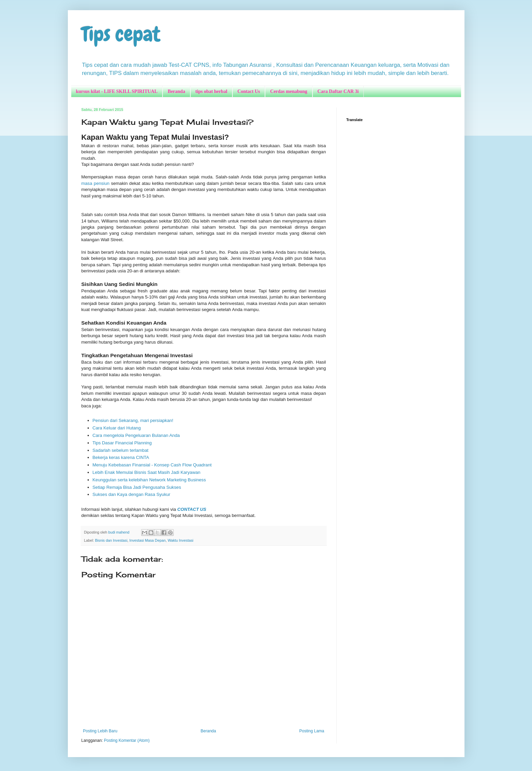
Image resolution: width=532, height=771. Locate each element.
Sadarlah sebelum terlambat (121, 450)
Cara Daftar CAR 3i (338, 91)
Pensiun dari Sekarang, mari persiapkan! (133, 420)
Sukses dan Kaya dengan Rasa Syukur (131, 494)
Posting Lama (312, 731)
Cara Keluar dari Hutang (117, 428)
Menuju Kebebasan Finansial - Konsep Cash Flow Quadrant (152, 465)
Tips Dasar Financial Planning (122, 443)
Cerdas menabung (289, 91)
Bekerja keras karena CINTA (121, 457)
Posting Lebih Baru (100, 731)
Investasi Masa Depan (147, 540)
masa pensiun (96, 183)
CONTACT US (192, 509)
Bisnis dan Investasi (111, 540)
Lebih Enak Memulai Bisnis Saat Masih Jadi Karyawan (147, 472)
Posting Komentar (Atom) (127, 740)
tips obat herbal (211, 91)
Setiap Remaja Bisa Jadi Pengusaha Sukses (137, 487)
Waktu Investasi (180, 540)
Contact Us (249, 91)
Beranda (176, 91)
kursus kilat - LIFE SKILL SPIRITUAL (117, 91)
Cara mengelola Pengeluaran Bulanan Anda (136, 435)
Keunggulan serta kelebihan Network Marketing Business (149, 480)
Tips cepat (121, 34)
